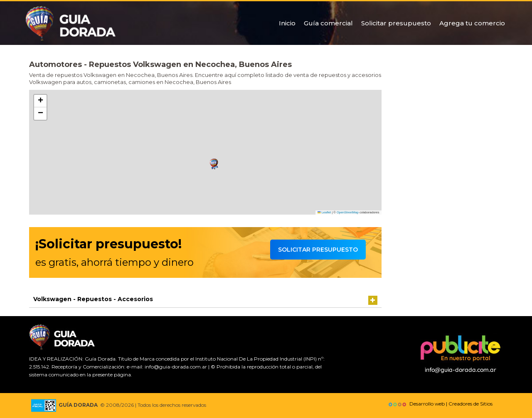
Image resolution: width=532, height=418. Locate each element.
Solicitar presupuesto (396, 23)
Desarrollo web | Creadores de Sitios (440, 404)
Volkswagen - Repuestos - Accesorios (93, 299)
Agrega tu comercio (472, 23)
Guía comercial (328, 23)
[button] (214, 164)
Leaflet (324, 212)
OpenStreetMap (348, 212)
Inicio (287, 23)
